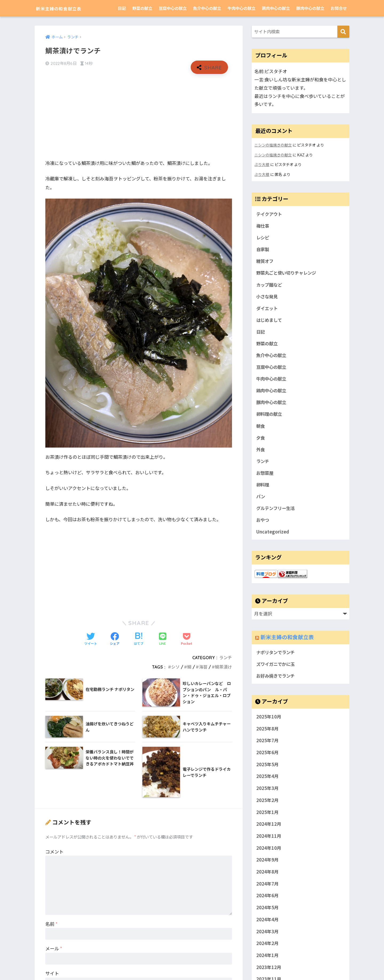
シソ (175, 667)
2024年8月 (267, 876)
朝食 (261, 428)
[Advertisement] (139, 117)
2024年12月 (269, 829)
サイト (52, 974)
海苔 (203, 667)
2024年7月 (267, 888)
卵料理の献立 (270, 416)
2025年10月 (269, 721)
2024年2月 (267, 948)
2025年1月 (267, 817)
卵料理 (263, 488)
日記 (122, 8)
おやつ (263, 524)
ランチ (226, 658)
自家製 (263, 249)
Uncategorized (273, 536)
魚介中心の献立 (207, 8)
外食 (261, 452)
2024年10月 (269, 852)
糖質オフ (265, 261)
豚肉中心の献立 (310, 8)
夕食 (261, 440)
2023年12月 (269, 972)
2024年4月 (267, 924)
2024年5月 (267, 912)
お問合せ (339, 8)
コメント (54, 852)
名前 (51, 924)
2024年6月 (267, 900)
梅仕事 (263, 226)
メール (54, 949)
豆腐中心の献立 (173, 8)
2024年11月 (269, 840)
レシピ (263, 238)
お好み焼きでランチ (277, 680)
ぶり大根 (262, 164)
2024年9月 (267, 864)
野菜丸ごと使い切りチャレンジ (288, 273)
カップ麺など (270, 285)
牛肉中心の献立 (241, 8)
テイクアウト (270, 214)
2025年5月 (267, 769)
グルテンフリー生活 (277, 512)
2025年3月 (267, 793)
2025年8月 (267, 733)
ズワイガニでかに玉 (277, 668)
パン (261, 500)
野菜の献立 (142, 8)
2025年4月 (267, 781)
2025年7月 (267, 745)
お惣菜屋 (265, 476)
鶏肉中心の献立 (276, 8)
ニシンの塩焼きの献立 (273, 145)
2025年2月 (267, 805)
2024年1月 (267, 960)
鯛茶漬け (223, 667)
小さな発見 (268, 297)
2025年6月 (267, 757)
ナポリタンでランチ (277, 657)
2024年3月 (267, 936)
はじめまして (270, 321)
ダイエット (268, 309)
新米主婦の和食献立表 (68, 8)
